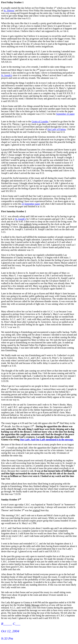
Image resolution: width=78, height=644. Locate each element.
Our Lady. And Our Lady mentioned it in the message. (47, 440)
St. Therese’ (9, 11)
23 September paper (31, 204)
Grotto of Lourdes (40, 121)
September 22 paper (65, 114)
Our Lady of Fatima (56, 129)
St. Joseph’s (7, 75)
